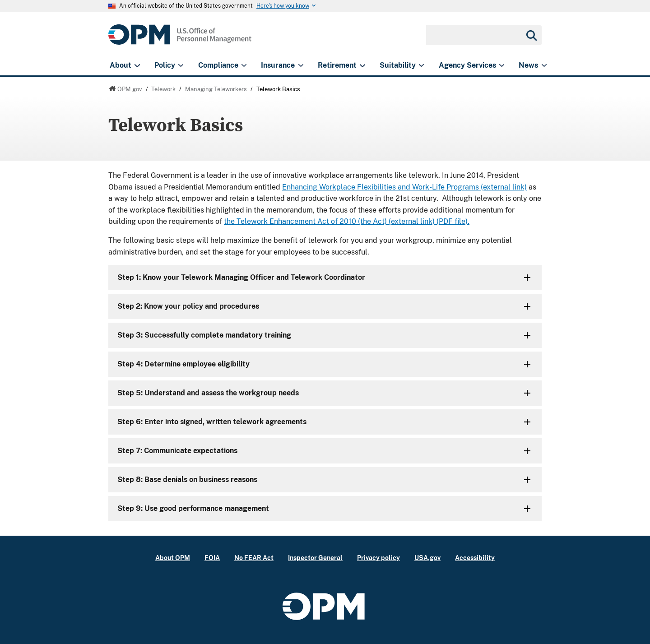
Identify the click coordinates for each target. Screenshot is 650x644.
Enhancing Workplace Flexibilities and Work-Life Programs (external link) (404, 187)
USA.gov (427, 558)
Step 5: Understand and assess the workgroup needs (208, 393)
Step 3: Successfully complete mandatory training (204, 335)
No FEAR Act (254, 558)
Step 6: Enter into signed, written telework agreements (212, 422)
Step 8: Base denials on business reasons (187, 480)
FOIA (212, 558)
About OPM (173, 558)
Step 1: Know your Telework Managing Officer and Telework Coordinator (241, 277)
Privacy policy (378, 558)
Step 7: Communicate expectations (177, 451)
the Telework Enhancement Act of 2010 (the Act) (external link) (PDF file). (347, 221)
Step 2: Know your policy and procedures (188, 306)
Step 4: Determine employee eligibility (183, 364)
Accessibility (475, 558)
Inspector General (315, 558)
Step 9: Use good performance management (193, 508)
